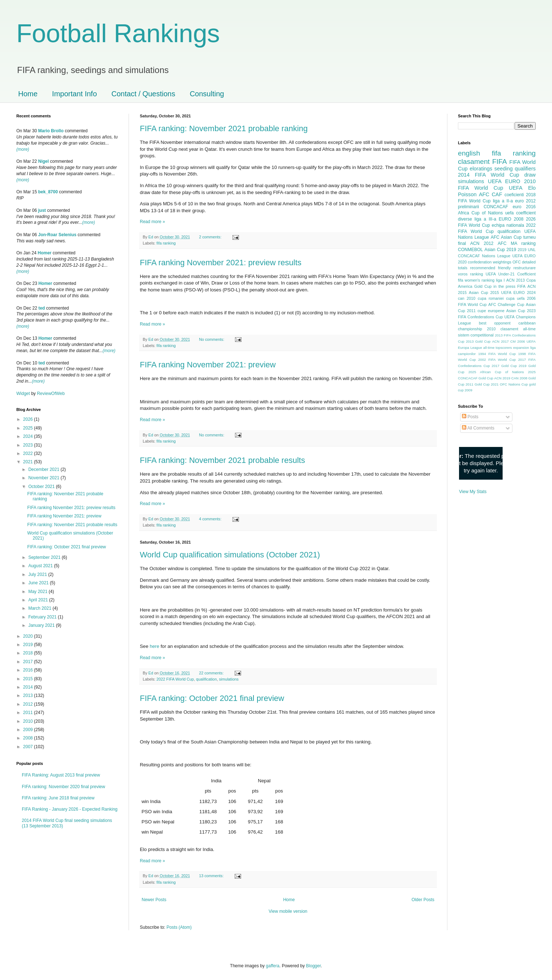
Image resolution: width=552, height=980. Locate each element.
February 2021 (43, 617)
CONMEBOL (470, 250)
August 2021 (41, 566)
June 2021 (39, 583)
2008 (29, 738)
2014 (29, 687)
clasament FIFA (482, 162)
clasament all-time (518, 329)
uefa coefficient (520, 213)
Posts (470, 417)
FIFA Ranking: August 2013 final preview (61, 775)
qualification (206, 679)
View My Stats (473, 492)
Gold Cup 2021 (487, 384)
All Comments (478, 428)
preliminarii (468, 207)
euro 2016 (524, 207)
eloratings (481, 169)
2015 (29, 679)
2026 (29, 419)
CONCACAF (496, 207)
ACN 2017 (500, 341)
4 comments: (211, 519)
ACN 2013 (516, 280)
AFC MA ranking (517, 243)
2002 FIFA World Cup (497, 360)
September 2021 (45, 557)
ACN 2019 (502, 378)
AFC (484, 194)
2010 (29, 721)
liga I (500, 280)
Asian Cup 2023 (521, 311)
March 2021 (40, 608)
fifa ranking (166, 243)
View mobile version (288, 911)
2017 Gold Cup (504, 366)
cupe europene (491, 311)
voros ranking (470, 274)
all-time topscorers (498, 348)
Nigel (43, 161)
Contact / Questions (143, 94)
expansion (521, 348)
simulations (229, 679)
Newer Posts (154, 900)
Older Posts (423, 900)
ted (42, 308)
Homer (45, 253)
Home (28, 94)
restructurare (525, 268)
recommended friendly (491, 268)
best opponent (495, 323)
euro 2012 (525, 201)
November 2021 (44, 478)
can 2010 (467, 298)
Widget (24, 394)
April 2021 (39, 600)
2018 (29, 653)
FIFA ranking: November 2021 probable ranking (224, 128)
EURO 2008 (511, 219)
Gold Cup (483, 286)
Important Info (74, 94)
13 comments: (212, 876)
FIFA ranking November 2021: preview (208, 365)
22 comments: (212, 673)
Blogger (314, 966)
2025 (29, 428)
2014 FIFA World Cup (488, 175)
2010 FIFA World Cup (497, 185)
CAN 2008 (519, 378)
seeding (503, 169)
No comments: (212, 339)
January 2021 (42, 625)
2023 (29, 445)
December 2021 (44, 469)
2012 (29, 704)
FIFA (521, 286)
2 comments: (211, 237)
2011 (29, 713)
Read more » (152, 222)
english (469, 153)
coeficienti (514, 195)
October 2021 (42, 487)
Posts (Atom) (179, 927)
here (154, 646)
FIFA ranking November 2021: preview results (221, 263)
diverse (465, 219)
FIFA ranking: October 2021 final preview (212, 698)
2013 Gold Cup (478, 341)
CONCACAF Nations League (484, 256)
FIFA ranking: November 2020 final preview (63, 787)
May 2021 (38, 592)
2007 (29, 747)
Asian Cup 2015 (484, 293)
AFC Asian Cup (506, 237)
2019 (29, 645)
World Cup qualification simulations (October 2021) (230, 555)
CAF (497, 194)
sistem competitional (476, 335)
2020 (29, 636)
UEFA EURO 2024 (518, 293)
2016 (29, 670)
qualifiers (525, 169)
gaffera (273, 966)
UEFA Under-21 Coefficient (511, 274)
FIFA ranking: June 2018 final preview (58, 798)
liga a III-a (486, 219)
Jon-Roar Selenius (57, 235)
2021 (29, 462)
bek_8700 (48, 192)
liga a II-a (503, 201)
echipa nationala (508, 225)
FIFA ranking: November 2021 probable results (222, 460)
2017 (29, 662)
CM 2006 (518, 341)
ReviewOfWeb (51, 394)
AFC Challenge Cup (506, 305)
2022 (29, 453)
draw (530, 175)
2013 (29, 695)
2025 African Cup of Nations (496, 372)
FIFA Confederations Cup (480, 317)
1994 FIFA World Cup (497, 354)
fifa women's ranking (476, 280)
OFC (517, 262)
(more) (23, 149)
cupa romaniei (491, 298)
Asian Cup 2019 (500, 250)
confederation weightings (490, 262)
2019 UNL (527, 250)
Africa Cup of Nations (480, 213)
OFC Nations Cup (514, 384)
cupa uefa (515, 298)
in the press (504, 286)
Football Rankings (118, 33)
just (42, 210)
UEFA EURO (504, 181)
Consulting (207, 94)
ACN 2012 (482, 243)
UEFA (516, 188)
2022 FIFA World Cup (175, 679)
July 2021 (38, 574)
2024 (29, 436)
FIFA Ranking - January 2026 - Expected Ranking (70, 809)
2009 (29, 730)
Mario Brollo (51, 131)
